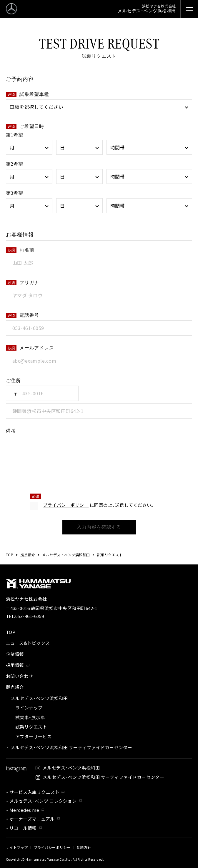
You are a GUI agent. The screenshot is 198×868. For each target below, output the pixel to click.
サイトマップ (17, 847)
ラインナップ (29, 708)
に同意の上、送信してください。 (99, 510)
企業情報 (15, 654)
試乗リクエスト (31, 727)
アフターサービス (34, 736)
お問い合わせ (20, 676)
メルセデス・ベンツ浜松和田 (66, 555)
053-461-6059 (30, 616)
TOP (10, 555)
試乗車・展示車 (30, 717)
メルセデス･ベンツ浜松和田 (39, 698)
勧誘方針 (84, 847)
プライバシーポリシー (66, 510)
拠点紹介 (28, 555)
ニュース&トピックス (28, 643)
